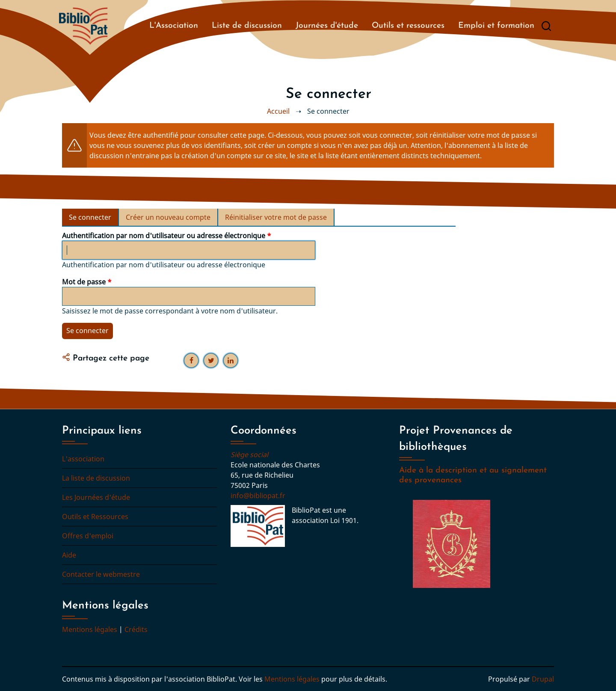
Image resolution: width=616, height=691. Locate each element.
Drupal (543, 679)
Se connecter (94, 219)
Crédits (136, 629)
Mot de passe (84, 282)
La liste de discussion (96, 478)
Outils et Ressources (95, 517)
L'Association (174, 26)
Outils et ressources (408, 26)
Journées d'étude (327, 26)
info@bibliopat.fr (258, 496)
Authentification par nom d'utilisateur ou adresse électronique (164, 236)
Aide (69, 555)
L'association (83, 459)
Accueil (278, 111)
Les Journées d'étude (96, 497)
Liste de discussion (247, 26)
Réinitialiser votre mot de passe (276, 217)
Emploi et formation (496, 26)
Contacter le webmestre (101, 574)
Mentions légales (90, 629)
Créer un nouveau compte (168, 217)
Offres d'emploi (88, 536)
